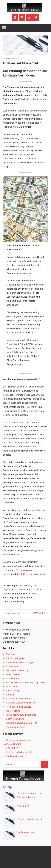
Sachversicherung (15, 719)
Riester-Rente (13, 711)
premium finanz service (13, 59)
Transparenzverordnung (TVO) (22, 723)
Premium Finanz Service (19, 707)
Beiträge (10, 654)
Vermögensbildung (16, 727)
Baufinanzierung (13, 613)
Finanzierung (13, 679)
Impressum (12, 687)
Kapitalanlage (13, 691)
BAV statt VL (40, 613)
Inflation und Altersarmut (18, 752)
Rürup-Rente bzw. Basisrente (21, 715)
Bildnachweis (13, 666)
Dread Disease (14, 675)
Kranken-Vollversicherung (19, 699)
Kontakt (21, 574)
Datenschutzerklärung (17, 670)
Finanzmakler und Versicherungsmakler (26, 683)
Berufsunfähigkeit (15, 658)
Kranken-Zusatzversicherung (21, 703)
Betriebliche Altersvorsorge (20, 662)
